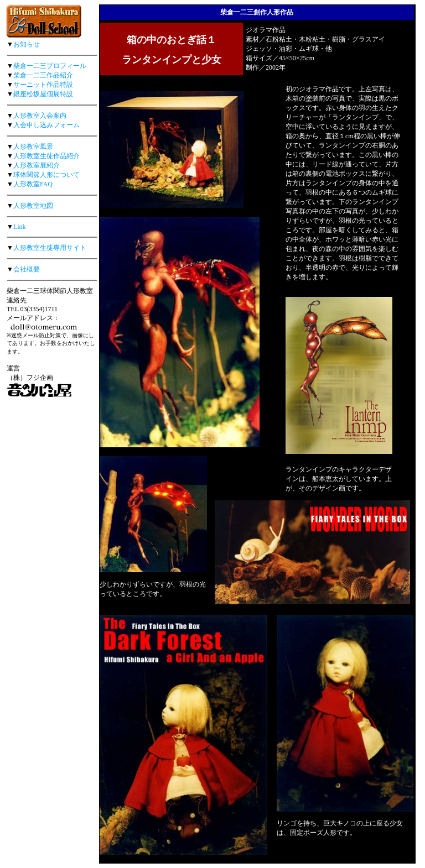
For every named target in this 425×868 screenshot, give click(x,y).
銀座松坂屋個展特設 (43, 94)
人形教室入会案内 (40, 116)
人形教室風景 (33, 147)
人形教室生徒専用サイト (50, 248)
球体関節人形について (46, 175)
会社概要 (27, 269)
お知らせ (27, 44)
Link (20, 227)
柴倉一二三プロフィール (50, 66)
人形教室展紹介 (37, 165)
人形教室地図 (33, 206)
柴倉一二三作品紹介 (43, 75)
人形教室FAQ (33, 184)
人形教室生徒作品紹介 (46, 156)
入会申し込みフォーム (46, 125)
